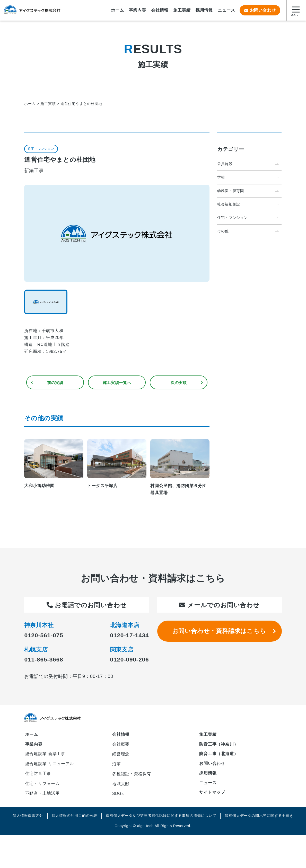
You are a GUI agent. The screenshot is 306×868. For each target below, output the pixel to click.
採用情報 (208, 775)
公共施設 (225, 164)
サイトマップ (212, 795)
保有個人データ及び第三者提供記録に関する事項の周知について (161, 819)
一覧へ (117, 383)
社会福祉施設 (229, 204)
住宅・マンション (232, 218)
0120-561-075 (45, 636)
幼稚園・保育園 (231, 191)
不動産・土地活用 (42, 796)
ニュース (208, 785)
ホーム (32, 735)
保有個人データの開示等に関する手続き (259, 819)
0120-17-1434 (128, 636)
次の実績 (179, 383)
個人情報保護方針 (28, 819)
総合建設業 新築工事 (45, 755)
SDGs (118, 797)
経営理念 (121, 756)
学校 (221, 177)
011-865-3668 (45, 660)
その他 (223, 232)
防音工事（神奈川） (219, 745)
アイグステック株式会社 (32, 10)
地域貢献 (121, 787)
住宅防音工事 (38, 776)
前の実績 (55, 383)
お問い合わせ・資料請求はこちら (220, 632)
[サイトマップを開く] (296, 10)
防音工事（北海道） (219, 755)
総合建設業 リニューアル (50, 766)
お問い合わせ (260, 10)
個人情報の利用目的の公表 (75, 819)
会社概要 (121, 745)
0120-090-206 (128, 660)
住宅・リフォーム (42, 786)
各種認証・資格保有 (132, 776)
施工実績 (208, 735)
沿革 (117, 766)
